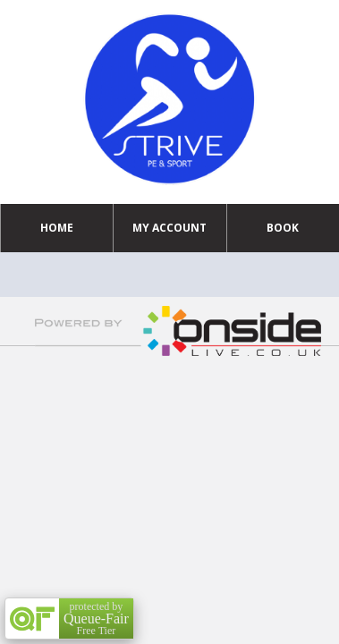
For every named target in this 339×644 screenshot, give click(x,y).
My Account (169, 228)
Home (57, 228)
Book (283, 228)
